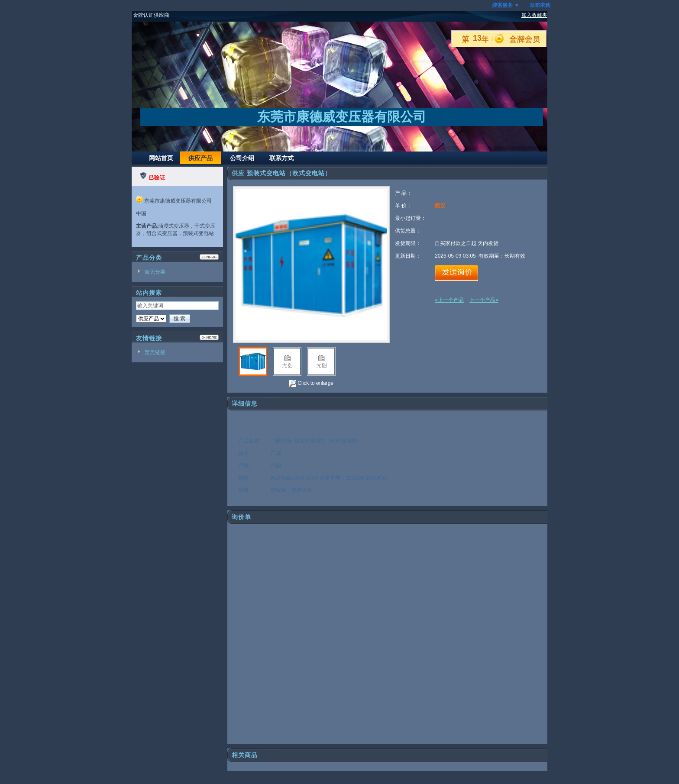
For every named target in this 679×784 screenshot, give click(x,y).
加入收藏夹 (534, 15)
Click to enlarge (311, 384)
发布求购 (540, 5)
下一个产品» (484, 300)
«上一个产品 (449, 300)
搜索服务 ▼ (506, 5)
